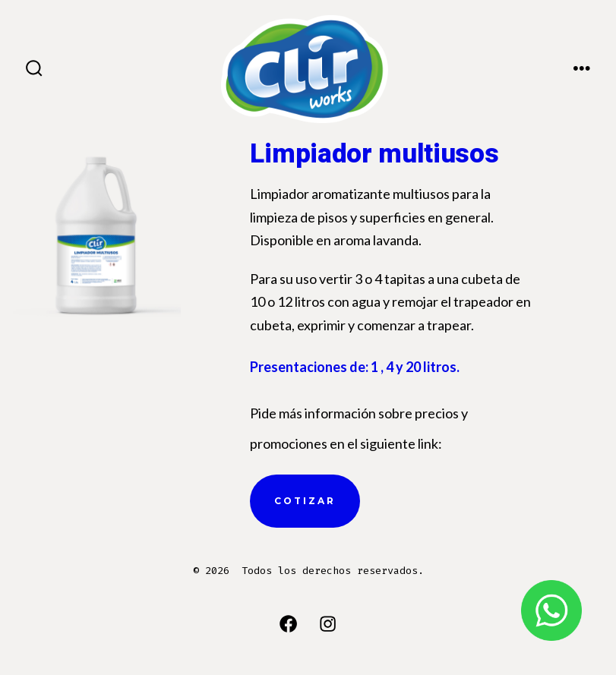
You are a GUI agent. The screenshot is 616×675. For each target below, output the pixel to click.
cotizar (305, 501)
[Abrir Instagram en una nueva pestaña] (328, 624)
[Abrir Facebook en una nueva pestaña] (288, 624)
